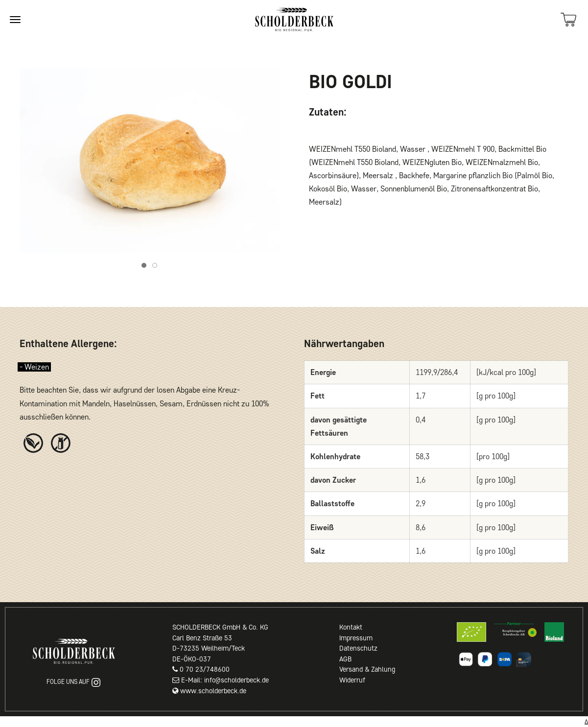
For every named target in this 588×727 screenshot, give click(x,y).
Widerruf (352, 680)
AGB (345, 659)
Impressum (356, 638)
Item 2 (157, 267)
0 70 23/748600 (205, 669)
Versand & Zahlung (367, 669)
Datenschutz (358, 648)
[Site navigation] (15, 20)
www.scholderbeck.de (213, 691)
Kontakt (351, 627)
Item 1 (146, 267)
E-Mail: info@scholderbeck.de (225, 680)
